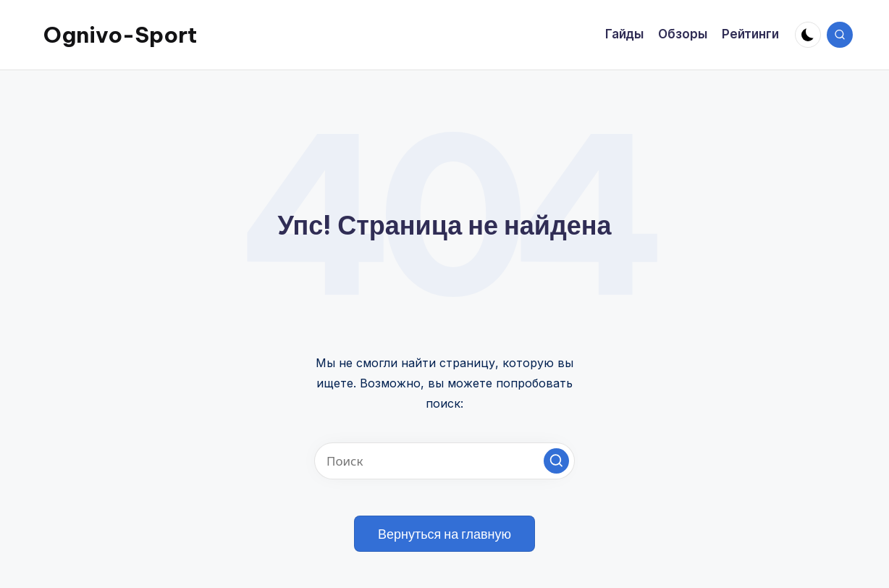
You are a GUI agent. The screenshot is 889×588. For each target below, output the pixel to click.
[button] (556, 461)
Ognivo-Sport (120, 35)
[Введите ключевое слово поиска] (444, 461)
